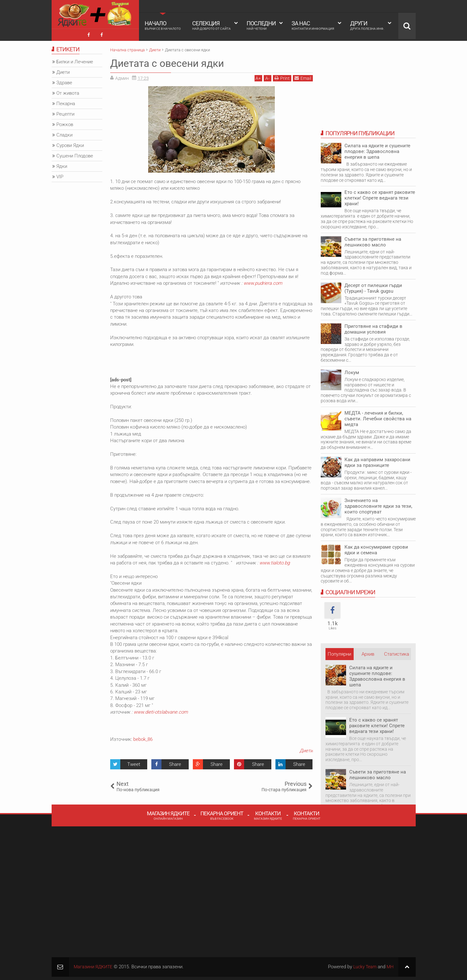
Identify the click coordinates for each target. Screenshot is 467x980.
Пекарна (66, 102)
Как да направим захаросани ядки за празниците (377, 461)
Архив (368, 652)
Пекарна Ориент (222, 814)
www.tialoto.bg (275, 561)
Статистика (397, 652)
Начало (163, 25)
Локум (352, 371)
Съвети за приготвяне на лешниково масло (373, 240)
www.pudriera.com (263, 282)
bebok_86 (143, 738)
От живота (68, 92)
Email (303, 76)
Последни (261, 25)
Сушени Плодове (75, 155)
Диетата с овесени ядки (167, 62)
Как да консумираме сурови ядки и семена (376, 549)
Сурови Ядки (70, 144)
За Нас (313, 25)
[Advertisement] (77, 296)
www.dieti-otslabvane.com (161, 711)
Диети (306, 749)
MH (390, 965)
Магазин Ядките (168, 814)
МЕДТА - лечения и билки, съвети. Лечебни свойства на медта (378, 417)
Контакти (268, 814)
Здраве (64, 81)
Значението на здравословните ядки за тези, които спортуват (378, 505)
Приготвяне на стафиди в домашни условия (373, 328)
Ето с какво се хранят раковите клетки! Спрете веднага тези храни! (380, 197)
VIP (60, 175)
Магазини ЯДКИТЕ (94, 965)
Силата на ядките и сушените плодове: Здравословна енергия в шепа (377, 150)
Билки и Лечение (75, 60)
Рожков (65, 123)
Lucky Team (363, 965)
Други (367, 25)
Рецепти (65, 113)
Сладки (64, 134)
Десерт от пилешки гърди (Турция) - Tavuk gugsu (373, 287)
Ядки (62, 165)
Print (282, 76)
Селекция (211, 25)
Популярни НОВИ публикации (339, 654)
